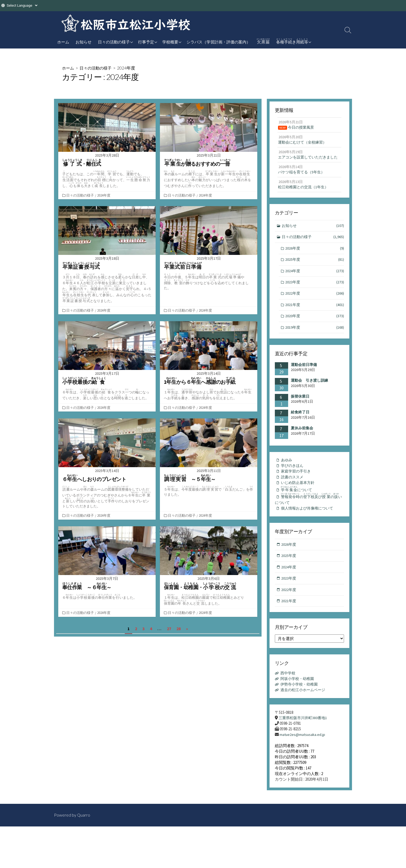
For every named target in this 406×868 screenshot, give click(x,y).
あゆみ (287, 472)
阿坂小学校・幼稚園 (299, 696)
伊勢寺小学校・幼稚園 (301, 701)
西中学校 (289, 690)
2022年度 (315, 304)
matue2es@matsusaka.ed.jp (303, 752)
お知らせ (84, 42)
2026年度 (315, 258)
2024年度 (104, 195)
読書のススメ (293, 490)
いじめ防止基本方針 (299, 496)
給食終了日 (300, 424)
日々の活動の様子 (114, 42)
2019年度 (315, 339)
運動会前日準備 (304, 376)
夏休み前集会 (302, 440)
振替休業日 (300, 408)
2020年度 (315, 327)
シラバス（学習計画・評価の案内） (218, 42)
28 (179, 629)
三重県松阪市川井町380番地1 (304, 735)
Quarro (84, 829)
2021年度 (315, 316)
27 (169, 629)
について (298, 502)
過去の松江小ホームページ (305, 707)
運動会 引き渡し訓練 (309, 392)
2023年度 (315, 293)
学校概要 (170, 42)
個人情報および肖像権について (309, 523)
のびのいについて (309, 513)
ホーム (63, 42)
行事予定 (146, 42)
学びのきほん (293, 478)
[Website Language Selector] (22, 5)
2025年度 (315, 269)
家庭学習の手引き (297, 484)
